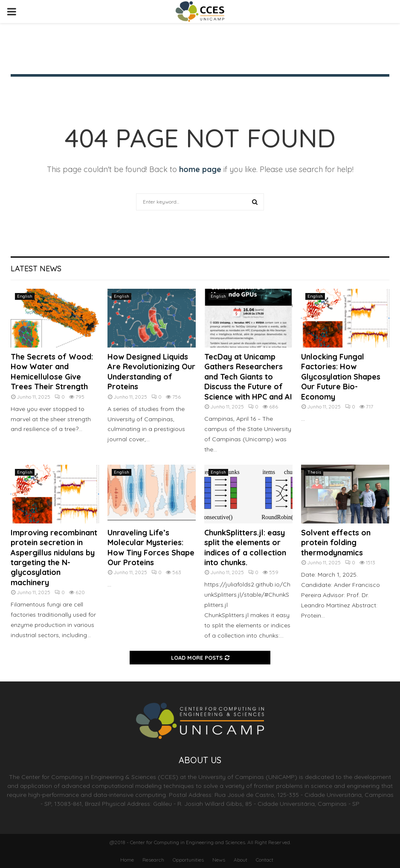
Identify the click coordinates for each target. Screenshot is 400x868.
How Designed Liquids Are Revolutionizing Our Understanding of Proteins (151, 372)
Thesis (314, 472)
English (25, 296)
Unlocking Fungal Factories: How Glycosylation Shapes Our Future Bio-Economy (341, 377)
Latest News (36, 269)
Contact (265, 860)
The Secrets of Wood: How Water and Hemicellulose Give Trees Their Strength (52, 372)
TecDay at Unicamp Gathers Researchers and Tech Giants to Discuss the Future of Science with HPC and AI (248, 377)
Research (153, 860)
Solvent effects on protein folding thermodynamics (336, 543)
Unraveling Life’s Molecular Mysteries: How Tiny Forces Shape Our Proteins (151, 548)
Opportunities (188, 860)
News (219, 860)
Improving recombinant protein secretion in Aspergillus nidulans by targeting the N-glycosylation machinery (54, 558)
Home (127, 860)
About (241, 860)
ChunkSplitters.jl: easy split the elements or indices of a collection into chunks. (245, 548)
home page (200, 169)
